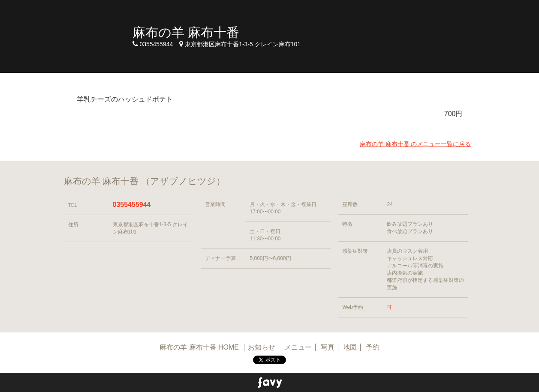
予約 (373, 347)
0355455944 (132, 205)
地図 (350, 347)
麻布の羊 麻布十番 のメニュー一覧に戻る (416, 144)
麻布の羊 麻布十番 (186, 32)
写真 (328, 347)
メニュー (298, 347)
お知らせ (262, 347)
